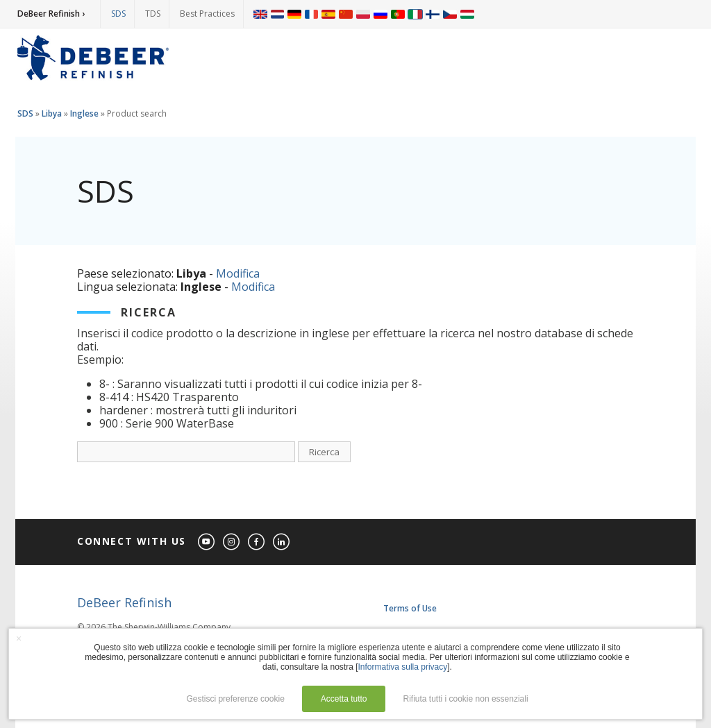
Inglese (84, 113)
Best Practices (207, 14)
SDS (118, 14)
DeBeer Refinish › (51, 14)
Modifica (238, 273)
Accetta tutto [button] (344, 699)
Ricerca (324, 452)
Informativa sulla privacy (403, 667)
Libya (52, 113)
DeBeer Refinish (124, 602)
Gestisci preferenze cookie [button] (235, 699)
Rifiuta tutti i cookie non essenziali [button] (466, 699)
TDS (153, 14)
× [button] (19, 638)
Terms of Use (410, 608)
